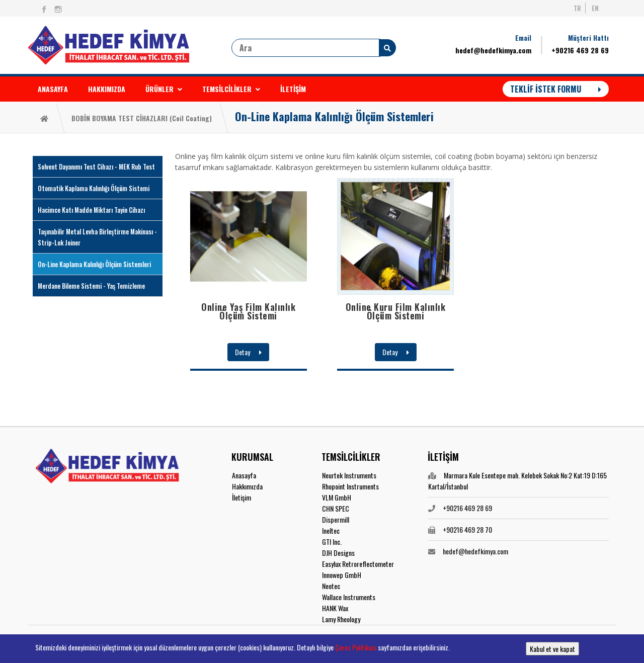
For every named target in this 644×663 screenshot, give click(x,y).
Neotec (331, 586)
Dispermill (336, 519)
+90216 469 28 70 (467, 529)
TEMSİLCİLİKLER (231, 89)
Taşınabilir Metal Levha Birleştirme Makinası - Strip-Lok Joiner (97, 237)
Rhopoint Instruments (350, 486)
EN (595, 8)
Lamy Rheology (341, 619)
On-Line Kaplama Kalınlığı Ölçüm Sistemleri (334, 116)
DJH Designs (338, 553)
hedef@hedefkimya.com (493, 50)
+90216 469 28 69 (580, 50)
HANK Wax (335, 608)
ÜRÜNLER (164, 89)
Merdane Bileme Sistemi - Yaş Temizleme (91, 286)
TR (577, 8)
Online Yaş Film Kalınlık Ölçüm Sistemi (248, 311)
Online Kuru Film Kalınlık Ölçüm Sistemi (396, 311)
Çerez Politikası (356, 647)
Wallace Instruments (349, 597)
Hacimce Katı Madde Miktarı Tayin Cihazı (91, 210)
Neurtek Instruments (349, 475)
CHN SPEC (336, 508)
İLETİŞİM (293, 89)
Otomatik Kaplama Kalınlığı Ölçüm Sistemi (94, 188)
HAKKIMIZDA (107, 89)
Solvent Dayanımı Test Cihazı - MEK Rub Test (96, 167)
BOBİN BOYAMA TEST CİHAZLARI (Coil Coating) (142, 118)
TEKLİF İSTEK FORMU (556, 89)
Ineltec (331, 530)
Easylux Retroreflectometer (358, 564)
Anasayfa (244, 475)
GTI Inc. (332, 542)
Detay (248, 352)
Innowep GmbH (342, 575)
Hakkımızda (247, 486)
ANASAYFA (53, 89)
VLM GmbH (337, 497)
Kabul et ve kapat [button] (552, 649)
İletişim (242, 497)
